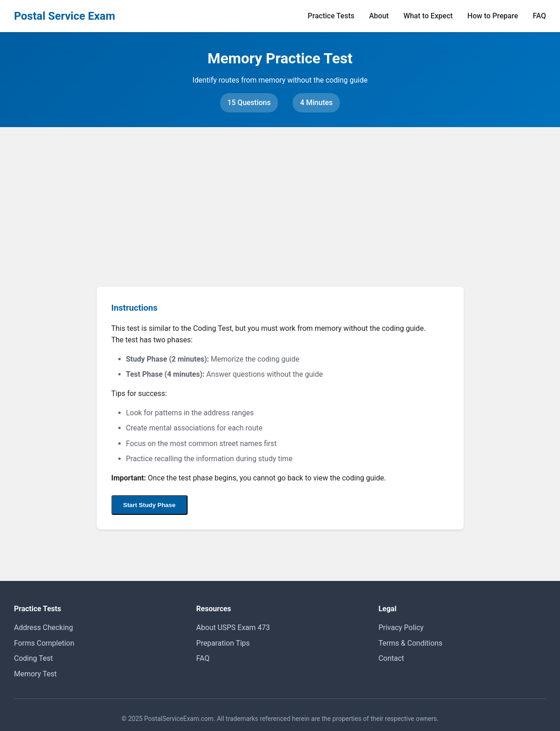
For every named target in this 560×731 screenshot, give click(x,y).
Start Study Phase (150, 505)
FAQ (540, 16)
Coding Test (34, 658)
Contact (391, 658)
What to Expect (428, 16)
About (379, 16)
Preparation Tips (223, 643)
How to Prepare (493, 16)
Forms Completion (44, 643)
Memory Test (36, 674)
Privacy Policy (401, 628)
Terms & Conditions (410, 643)
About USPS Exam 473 (233, 628)
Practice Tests (331, 16)
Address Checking (44, 628)
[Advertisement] (280, 196)
